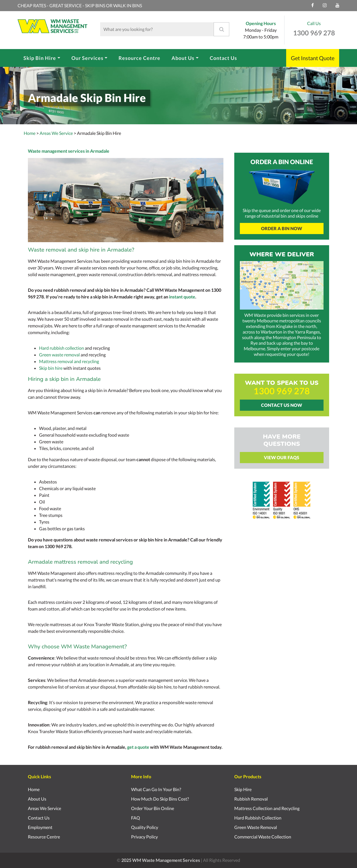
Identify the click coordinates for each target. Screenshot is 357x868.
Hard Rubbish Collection (258, 818)
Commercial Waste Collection (263, 837)
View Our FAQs (282, 457)
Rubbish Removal (251, 799)
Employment (40, 827)
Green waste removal (59, 355)
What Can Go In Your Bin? (156, 789)
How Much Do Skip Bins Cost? (160, 799)
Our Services (87, 58)
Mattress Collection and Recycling (267, 808)
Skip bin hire (51, 368)
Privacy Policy (144, 837)
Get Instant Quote (313, 58)
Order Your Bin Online (153, 808)
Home (30, 133)
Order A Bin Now (282, 228)
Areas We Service (44, 808)
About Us (183, 58)
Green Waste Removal (256, 827)
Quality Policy (145, 827)
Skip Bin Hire (40, 58)
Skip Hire (243, 789)
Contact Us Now (282, 405)
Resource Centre (139, 58)
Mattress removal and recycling (69, 361)
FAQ (136, 818)
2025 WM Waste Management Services (161, 860)
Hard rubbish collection (61, 348)
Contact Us (223, 58)
